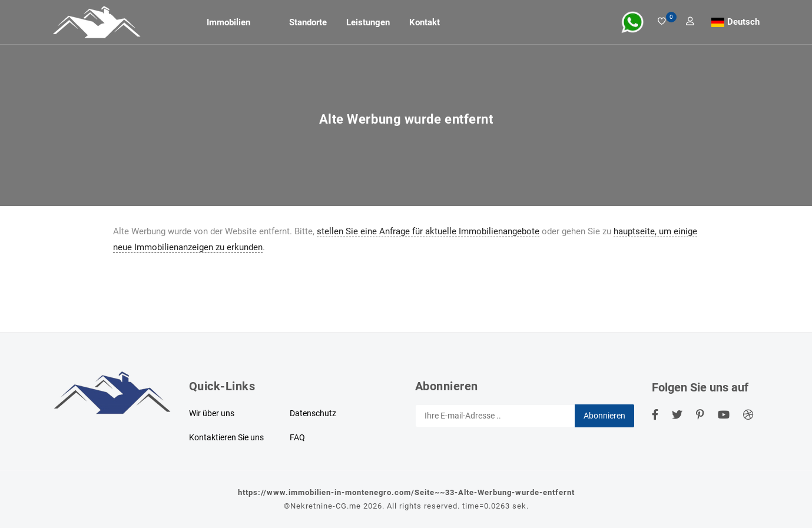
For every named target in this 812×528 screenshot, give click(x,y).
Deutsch (743, 22)
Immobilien (228, 22)
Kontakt (425, 22)
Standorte (308, 22)
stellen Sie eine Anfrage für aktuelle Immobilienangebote (428, 231)
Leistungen (368, 22)
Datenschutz (313, 413)
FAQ (297, 437)
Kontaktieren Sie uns (226, 437)
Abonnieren (604, 416)
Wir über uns (212, 413)
